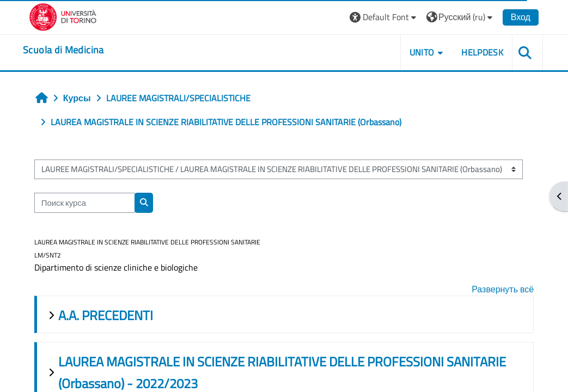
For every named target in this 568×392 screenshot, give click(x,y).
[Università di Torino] (65, 16)
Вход (518, 17)
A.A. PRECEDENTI (107, 315)
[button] (382, 17)
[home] (65, 50)
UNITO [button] (420, 52)
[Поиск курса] (86, 203)
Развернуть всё (502, 289)
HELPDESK (481, 52)
